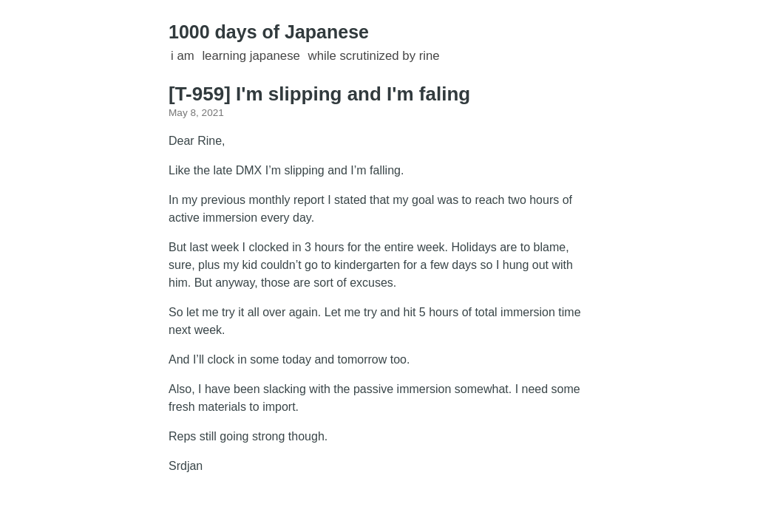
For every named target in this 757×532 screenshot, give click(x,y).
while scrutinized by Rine (374, 56)
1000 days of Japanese (269, 32)
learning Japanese (251, 56)
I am (183, 56)
